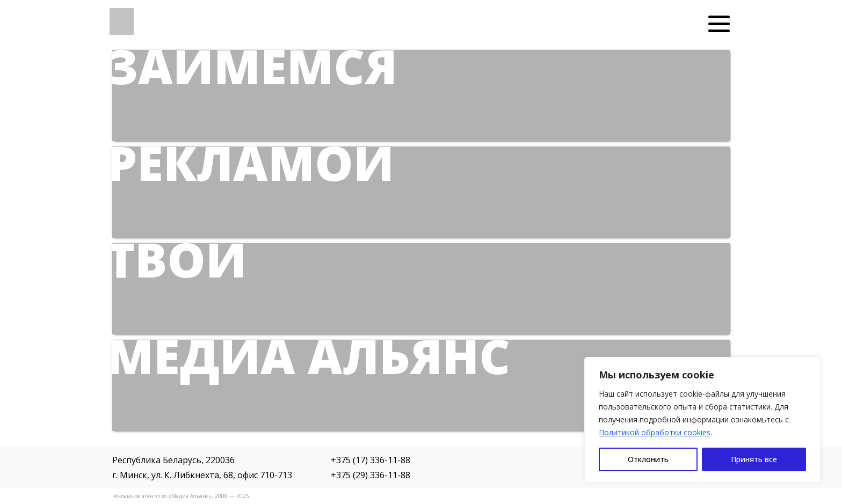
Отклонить (648, 459)
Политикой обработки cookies (655, 432)
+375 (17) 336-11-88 (371, 460)
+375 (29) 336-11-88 (371, 475)
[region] (702, 420)
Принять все (754, 459)
